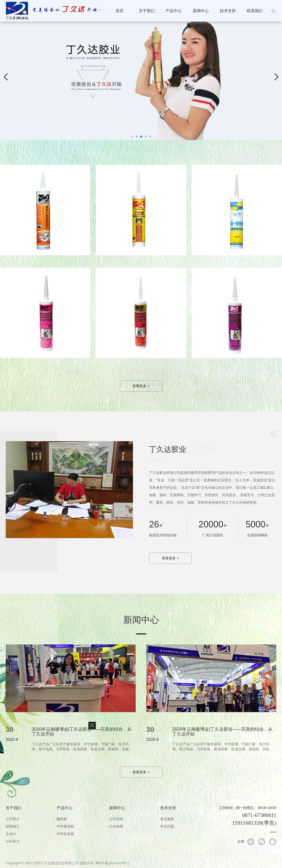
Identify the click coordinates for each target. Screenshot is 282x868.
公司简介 (13, 819)
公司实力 (13, 841)
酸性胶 (62, 819)
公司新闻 (116, 819)
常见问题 (167, 826)
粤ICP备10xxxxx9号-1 (112, 863)
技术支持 (228, 11)
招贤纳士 (13, 826)
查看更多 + (141, 386)
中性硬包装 (65, 826)
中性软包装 (65, 834)
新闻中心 (201, 11)
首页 (120, 11)
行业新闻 (116, 826)
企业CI (11, 834)
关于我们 (147, 11)
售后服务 (167, 819)
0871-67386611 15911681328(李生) (254, 819)
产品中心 (174, 11)
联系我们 (255, 11)
